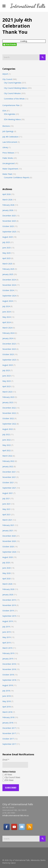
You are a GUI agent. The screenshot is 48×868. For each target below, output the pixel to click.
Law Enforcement (10, 142)
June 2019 (7, 632)
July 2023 (6, 370)
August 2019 (8, 621)
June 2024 (7, 312)
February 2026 (8, 205)
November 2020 (9, 541)
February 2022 (8, 461)
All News (7, 775)
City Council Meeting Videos (15, 88)
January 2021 (8, 531)
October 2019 (8, 611)
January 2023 (8, 402)
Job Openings (8, 131)
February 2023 (8, 397)
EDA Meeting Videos (12, 119)
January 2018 (8, 723)
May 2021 (7, 509)
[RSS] (29, 827)
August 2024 (8, 301)
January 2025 (8, 274)
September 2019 (9, 616)
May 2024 (7, 317)
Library (5, 147)
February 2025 (8, 269)
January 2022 (8, 466)
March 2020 (7, 584)
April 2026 (7, 194)
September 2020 (9, 552)
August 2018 (8, 685)
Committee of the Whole (14, 99)
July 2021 (6, 498)
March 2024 (7, 328)
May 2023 (7, 381)
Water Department (10, 169)
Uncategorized (8, 163)
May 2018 (7, 701)
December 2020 (9, 536)
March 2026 (7, 200)
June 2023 (7, 376)
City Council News (11, 777)
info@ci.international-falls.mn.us (16, 815)
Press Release (8, 153)
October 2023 (8, 354)
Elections (6, 126)
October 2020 (8, 547)
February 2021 (8, 525)
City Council (7, 79)
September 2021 (9, 488)
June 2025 (7, 248)
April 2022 (7, 450)
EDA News (8, 780)
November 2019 (9, 605)
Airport (5, 74)
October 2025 (8, 226)
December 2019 (9, 600)
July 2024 (6, 306)
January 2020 (8, 595)
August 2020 (8, 557)
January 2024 (8, 338)
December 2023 (9, 344)
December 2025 (9, 216)
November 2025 (9, 221)
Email (6, 760)
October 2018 (8, 675)
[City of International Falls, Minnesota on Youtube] (14, 827)
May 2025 (7, 253)
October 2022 (8, 418)
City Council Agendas (13, 83)
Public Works (8, 158)
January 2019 (8, 659)
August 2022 (8, 429)
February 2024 (8, 333)
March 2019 (7, 648)
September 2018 (9, 680)
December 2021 (9, 472)
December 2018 (9, 664)
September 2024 (9, 296)
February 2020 (8, 589)
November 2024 (9, 285)
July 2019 (6, 627)
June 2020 (7, 568)
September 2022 (9, 424)
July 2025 (6, 242)
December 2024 (9, 280)
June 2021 (7, 504)
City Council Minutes (12, 93)
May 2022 (7, 445)
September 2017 (9, 744)
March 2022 (7, 456)
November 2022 (9, 413)
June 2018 (7, 696)
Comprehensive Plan (11, 105)
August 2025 (8, 237)
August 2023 (8, 365)
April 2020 (7, 579)
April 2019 (7, 643)
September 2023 (9, 360)
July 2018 (6, 691)
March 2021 (7, 520)
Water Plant (7, 174)
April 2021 (7, 515)
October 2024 (8, 290)
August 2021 (8, 493)
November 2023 (9, 349)
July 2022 (6, 434)
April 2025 (7, 258)
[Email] (22, 827)
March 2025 (7, 264)
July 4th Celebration (10, 137)
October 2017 (8, 739)
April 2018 (7, 707)
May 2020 (7, 573)
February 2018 (8, 717)
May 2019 (7, 637)
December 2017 (9, 728)
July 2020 (6, 563)
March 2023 (7, 392)
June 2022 (7, 440)
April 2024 (7, 322)
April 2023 (7, 386)
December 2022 (9, 408)
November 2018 (9, 669)
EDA (4, 111)
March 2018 (7, 712)
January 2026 (8, 210)
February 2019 (8, 653)
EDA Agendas (10, 114)
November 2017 (9, 733)
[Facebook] (7, 827)
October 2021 (8, 482)
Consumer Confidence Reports (17, 177)
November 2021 (9, 477)
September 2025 (9, 232)
